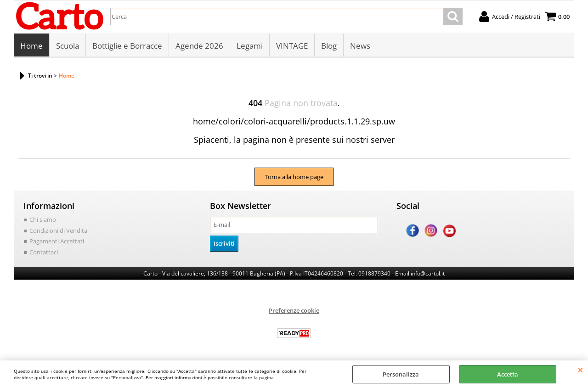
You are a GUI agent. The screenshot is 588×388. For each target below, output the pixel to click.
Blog (329, 46)
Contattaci (44, 252)
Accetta (508, 374)
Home (31, 46)
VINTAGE (292, 46)
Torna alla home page (294, 177)
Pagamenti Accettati (57, 241)
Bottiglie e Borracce (127, 46)
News (360, 46)
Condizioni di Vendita (58, 231)
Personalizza (401, 374)
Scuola (68, 46)
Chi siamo (43, 219)
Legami (250, 46)
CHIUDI (580, 370)
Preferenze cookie (294, 310)
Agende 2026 (199, 46)
